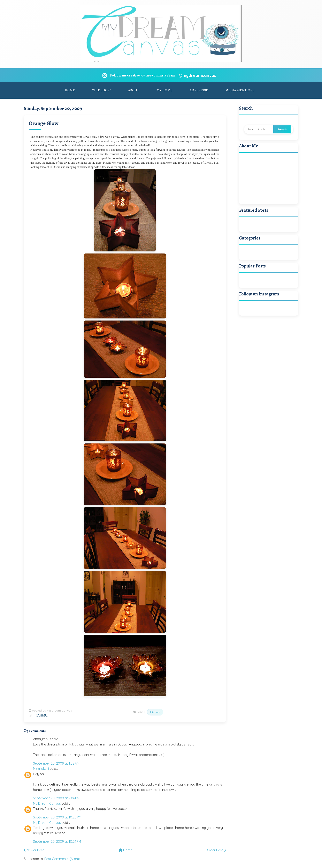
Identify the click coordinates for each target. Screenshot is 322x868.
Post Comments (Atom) (62, 859)
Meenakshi (41, 768)
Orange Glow (44, 123)
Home (70, 90)
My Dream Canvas (47, 803)
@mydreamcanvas (197, 75)
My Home (164, 90)
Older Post (216, 850)
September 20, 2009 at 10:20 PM (57, 817)
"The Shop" (102, 90)
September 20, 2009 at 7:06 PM (56, 798)
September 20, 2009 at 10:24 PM (57, 841)
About (134, 90)
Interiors (155, 712)
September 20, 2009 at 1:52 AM (56, 763)
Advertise (199, 90)
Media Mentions (240, 90)
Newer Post (34, 850)
